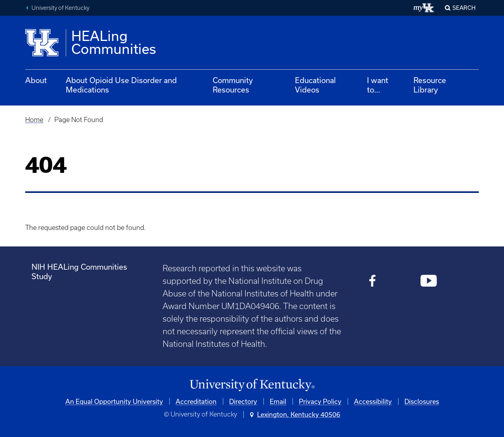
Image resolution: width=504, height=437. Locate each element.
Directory (243, 401)
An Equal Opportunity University (114, 401)
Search (464, 8)
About (36, 80)
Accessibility (373, 401)
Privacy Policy (320, 401)
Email (278, 401)
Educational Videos (315, 85)
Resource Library (430, 85)
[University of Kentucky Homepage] (252, 385)
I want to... (378, 85)
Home (34, 120)
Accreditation (196, 401)
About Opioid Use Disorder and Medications (121, 85)
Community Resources (233, 85)
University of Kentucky (60, 8)
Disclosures (422, 401)
